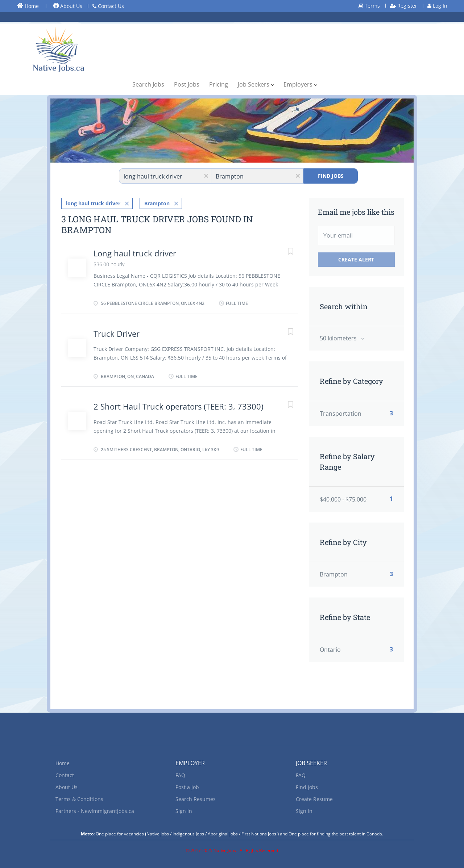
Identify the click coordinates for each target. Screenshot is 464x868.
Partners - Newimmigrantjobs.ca (95, 811)
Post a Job (187, 787)
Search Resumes (196, 799)
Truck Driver (117, 334)
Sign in (184, 811)
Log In (437, 6)
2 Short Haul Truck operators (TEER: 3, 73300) (178, 406)
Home (28, 6)
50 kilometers (339, 338)
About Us (68, 6)
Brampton (157, 203)
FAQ (180, 775)
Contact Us (108, 6)
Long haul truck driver (135, 253)
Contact (65, 775)
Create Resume (314, 799)
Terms (369, 6)
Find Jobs (331, 176)
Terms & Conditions (79, 799)
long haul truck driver (93, 203)
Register (404, 6)
